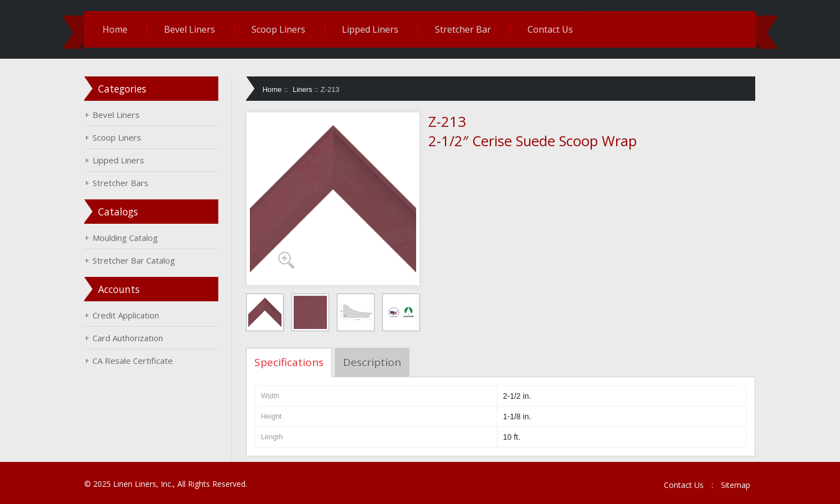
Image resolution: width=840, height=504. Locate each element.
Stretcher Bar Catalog (134, 260)
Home (115, 29)
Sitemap (736, 485)
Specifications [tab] (289, 362)
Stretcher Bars (121, 183)
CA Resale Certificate (133, 361)
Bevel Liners (189, 29)
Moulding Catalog (125, 238)
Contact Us (550, 29)
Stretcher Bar (463, 29)
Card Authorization (128, 338)
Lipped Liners (370, 29)
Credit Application (126, 315)
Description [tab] (372, 362)
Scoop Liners (278, 29)
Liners (302, 89)
